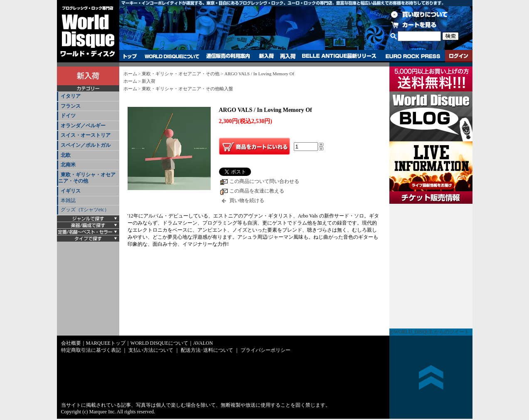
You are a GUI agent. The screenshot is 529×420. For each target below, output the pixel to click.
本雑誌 (68, 200)
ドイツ (68, 116)
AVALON (203, 343)
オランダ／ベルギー (83, 126)
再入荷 (288, 56)
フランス (71, 106)
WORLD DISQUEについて (172, 56)
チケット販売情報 (431, 266)
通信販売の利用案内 (228, 56)
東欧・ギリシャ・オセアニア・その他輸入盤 (187, 89)
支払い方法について (151, 350)
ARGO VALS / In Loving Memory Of (259, 74)
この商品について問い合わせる (264, 181)
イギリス (71, 191)
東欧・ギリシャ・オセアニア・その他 (87, 178)
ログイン (459, 56)
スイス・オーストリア (86, 135)
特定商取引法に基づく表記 (91, 350)
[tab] (88, 97)
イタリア (71, 96)
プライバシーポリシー (266, 350)
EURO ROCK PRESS (413, 56)
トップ (130, 56)
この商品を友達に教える (257, 191)
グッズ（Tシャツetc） (85, 210)
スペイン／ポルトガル (86, 145)
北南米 (68, 165)
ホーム (130, 74)
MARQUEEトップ (106, 343)
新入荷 (266, 56)
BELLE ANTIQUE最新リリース (339, 56)
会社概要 (71, 343)
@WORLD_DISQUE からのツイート (429, 332)
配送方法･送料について (207, 350)
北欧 (66, 155)
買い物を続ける (247, 200)
